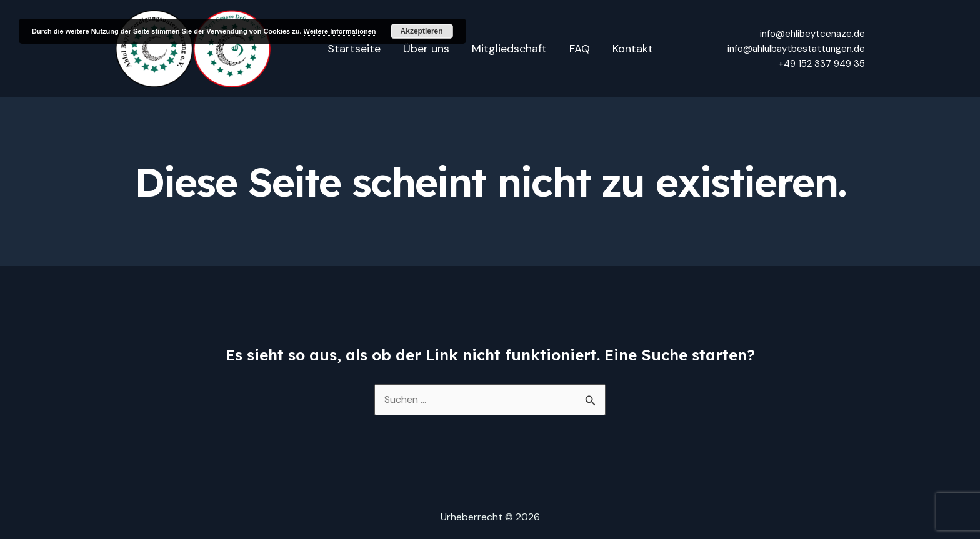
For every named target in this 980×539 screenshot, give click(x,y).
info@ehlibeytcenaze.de (812, 34)
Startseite (354, 49)
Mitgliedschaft (509, 49)
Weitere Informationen (340, 31)
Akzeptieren (422, 31)
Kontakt (633, 49)
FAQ (580, 49)
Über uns (426, 49)
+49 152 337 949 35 (822, 64)
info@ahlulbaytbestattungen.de (796, 49)
